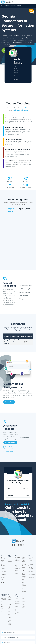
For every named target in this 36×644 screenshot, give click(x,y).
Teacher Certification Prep (31, 571)
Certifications (4, 573)
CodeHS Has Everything (17, 596)
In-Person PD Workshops (31, 562)
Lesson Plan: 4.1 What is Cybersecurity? (26, 287)
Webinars (10, 616)
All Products (3, 558)
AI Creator (3, 578)
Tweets (9, 603)
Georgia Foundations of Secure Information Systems (11, 342)
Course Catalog (12, 6)
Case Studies (10, 597)
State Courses (23, 571)
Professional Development (4, 575)
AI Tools (16, 570)
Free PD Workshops (31, 568)
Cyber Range (2, 582)
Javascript (3, 601)
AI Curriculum (24, 591)
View (23, 342)
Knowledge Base (10, 614)
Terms (23, 605)
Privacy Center (23, 602)
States (9, 599)
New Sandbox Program (4, 598)
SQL (2, 610)
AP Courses (23, 567)
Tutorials (23, 583)
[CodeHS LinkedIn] (17, 545)
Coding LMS (3, 561)
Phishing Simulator (28, 209)
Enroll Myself (9, 447)
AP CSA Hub (23, 588)
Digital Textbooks (24, 585)
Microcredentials (32, 574)
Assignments (17, 557)
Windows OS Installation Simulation (11, 210)
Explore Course (27, 438)
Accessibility (24, 614)
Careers (23, 600)
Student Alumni (10, 624)
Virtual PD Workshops (31, 565)
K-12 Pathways (24, 564)
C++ (2, 608)
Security (23, 612)
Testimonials (11, 601)
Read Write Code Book (9, 609)
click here (26, 108)
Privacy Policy (23, 607)
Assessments (18, 604)
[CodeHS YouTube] (19, 545)
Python (3, 603)
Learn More (9, 402)
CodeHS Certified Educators (8, 632)
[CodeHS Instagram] (15, 545)
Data (16, 564)
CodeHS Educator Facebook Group (10, 637)
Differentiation (18, 600)
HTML (2, 607)
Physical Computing (17, 611)
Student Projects (10, 618)
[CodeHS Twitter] (21, 545)
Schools (10, 560)
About (23, 597)
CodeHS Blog (10, 605)
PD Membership (31, 577)
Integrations (17, 569)
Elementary (24, 569)
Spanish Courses (23, 574)
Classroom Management (18, 560)
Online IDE (3, 564)
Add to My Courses (10, 442)
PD (29, 556)
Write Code (16, 566)
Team (23, 598)
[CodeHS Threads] (23, 545)
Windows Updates (21, 209)
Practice (23, 581)
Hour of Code (23, 579)
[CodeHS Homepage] (8, 2)
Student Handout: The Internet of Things (26, 296)
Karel (2, 612)
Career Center (9, 621)
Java (2, 605)
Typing (2, 579)
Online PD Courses (31, 558)
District (9, 558)
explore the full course (20, 110)
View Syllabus (9, 451)
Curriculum (6, 6)
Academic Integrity (17, 573)
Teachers (10, 562)
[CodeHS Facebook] (13, 545)
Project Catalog (23, 561)
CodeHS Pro (3, 567)
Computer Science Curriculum (3, 570)
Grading (16, 562)
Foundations (19, 6)
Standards (24, 576)
